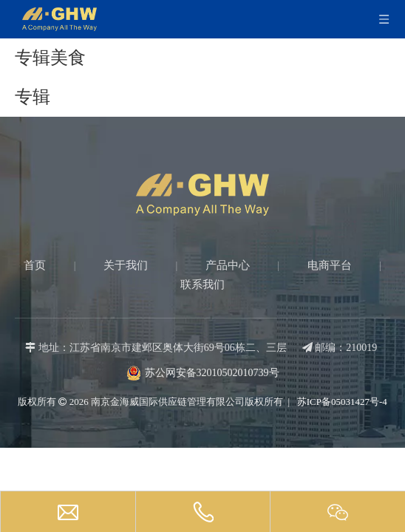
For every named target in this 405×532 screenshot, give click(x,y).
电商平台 (330, 265)
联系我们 (202, 284)
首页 (35, 265)
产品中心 (228, 265)
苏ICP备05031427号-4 (341, 402)
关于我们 (126, 265)
